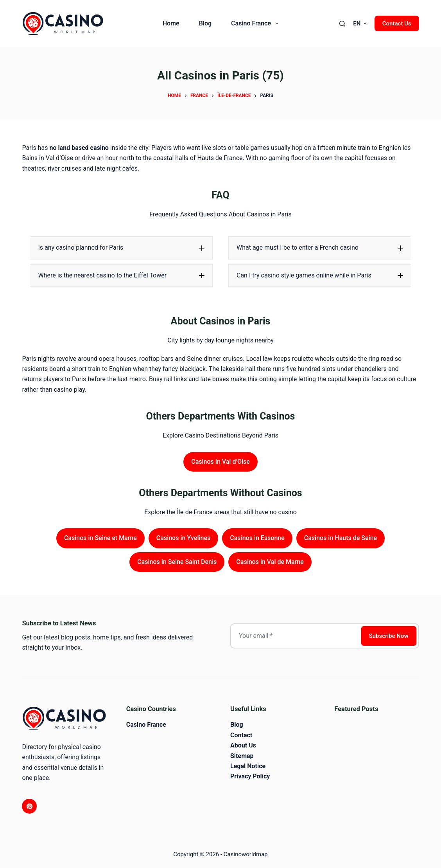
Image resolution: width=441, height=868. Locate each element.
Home (171, 23)
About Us (243, 745)
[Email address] (295, 636)
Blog (205, 23)
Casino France (256, 23)
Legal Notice (248, 766)
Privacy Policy (250, 776)
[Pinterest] (29, 806)
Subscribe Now (389, 636)
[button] (360, 24)
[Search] (342, 24)
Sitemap (242, 756)
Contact (241, 735)
